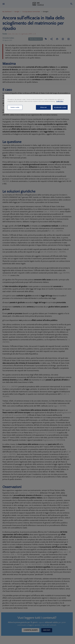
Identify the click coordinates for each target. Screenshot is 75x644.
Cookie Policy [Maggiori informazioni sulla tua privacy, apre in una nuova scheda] (60, 101)
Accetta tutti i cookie (60, 107)
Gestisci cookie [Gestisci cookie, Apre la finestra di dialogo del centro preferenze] (15, 107)
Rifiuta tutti (43, 107)
